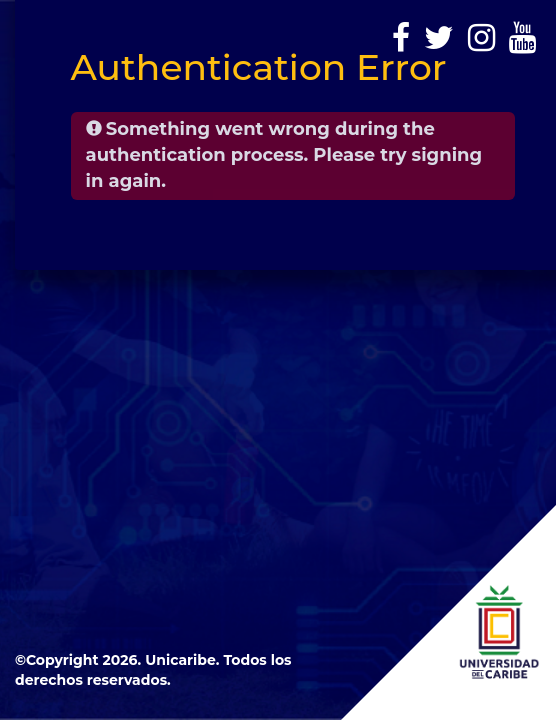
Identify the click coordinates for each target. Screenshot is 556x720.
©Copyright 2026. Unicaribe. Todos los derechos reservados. (153, 670)
